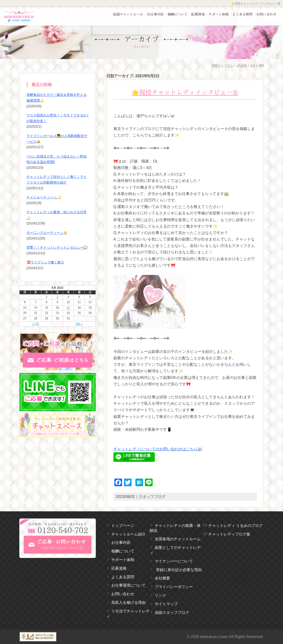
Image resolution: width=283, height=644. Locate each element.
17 (68, 308)
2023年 (242, 66)
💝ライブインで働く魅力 (45, 262)
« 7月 (36, 324)
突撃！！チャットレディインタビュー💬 (57, 247)
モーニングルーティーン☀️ (47, 233)
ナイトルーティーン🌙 (44, 197)
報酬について (177, 14)
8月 (253, 66)
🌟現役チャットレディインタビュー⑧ (185, 93)
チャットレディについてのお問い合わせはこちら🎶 (158, 449)
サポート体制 (219, 14)
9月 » (79, 324)
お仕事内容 (155, 14)
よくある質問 (242, 14)
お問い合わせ (266, 14)
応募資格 (198, 14)
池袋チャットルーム (128, 14)
